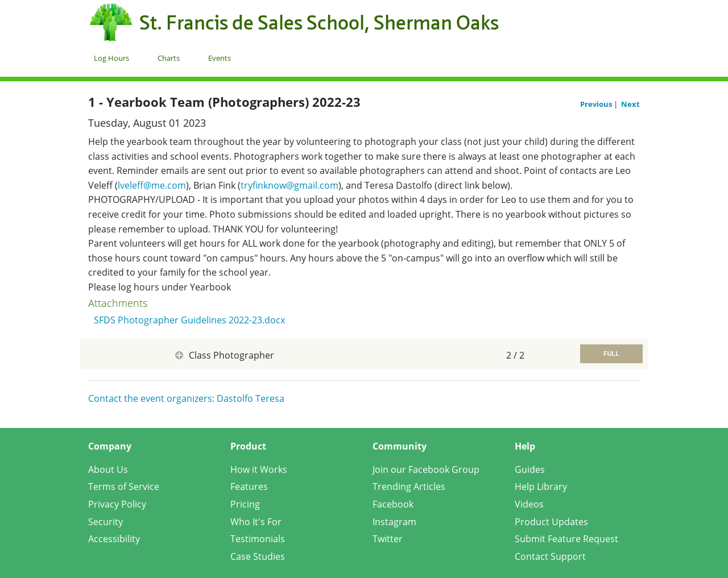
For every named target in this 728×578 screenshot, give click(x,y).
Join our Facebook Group (426, 469)
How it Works (259, 469)
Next (630, 104)
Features (249, 486)
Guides (530, 469)
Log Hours (111, 58)
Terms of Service (124, 486)
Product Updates (551, 522)
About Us (108, 469)
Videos (529, 504)
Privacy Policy (117, 504)
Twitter (388, 539)
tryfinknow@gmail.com (289, 185)
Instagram (394, 522)
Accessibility (114, 539)
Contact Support (550, 556)
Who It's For (256, 522)
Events (220, 58)
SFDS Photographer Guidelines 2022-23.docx (189, 320)
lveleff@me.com (152, 185)
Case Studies (258, 556)
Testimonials (258, 539)
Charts (169, 58)
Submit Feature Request (566, 539)
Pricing (245, 504)
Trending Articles (409, 486)
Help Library (541, 486)
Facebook (393, 504)
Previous (597, 104)
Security (106, 522)
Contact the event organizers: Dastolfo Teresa (186, 398)
